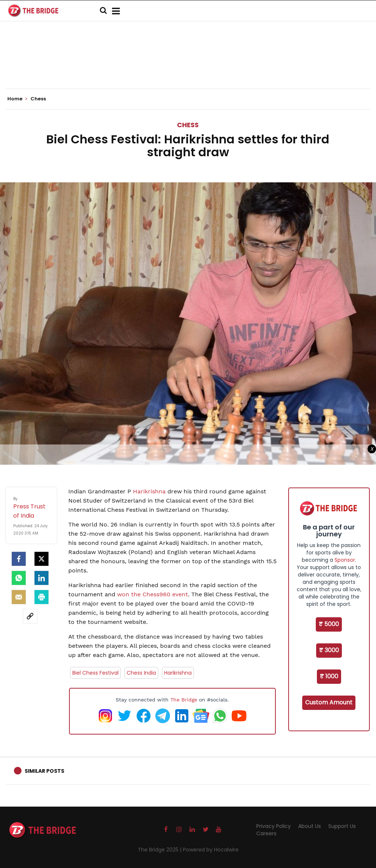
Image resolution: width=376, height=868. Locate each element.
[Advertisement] (188, 66)
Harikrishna (149, 491)
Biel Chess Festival (95, 673)
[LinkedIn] (41, 578)
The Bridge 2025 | (160, 850)
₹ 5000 (329, 624)
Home (17, 99)
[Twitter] (41, 559)
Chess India (141, 673)
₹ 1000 (329, 676)
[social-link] (30, 616)
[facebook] (19, 559)
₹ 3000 (329, 650)
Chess (188, 125)
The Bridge (184, 700)
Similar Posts (44, 771)
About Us (310, 826)
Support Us (342, 826)
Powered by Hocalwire (211, 850)
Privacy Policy (274, 826)
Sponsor (345, 560)
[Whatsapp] (19, 578)
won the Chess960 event (153, 594)
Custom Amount (329, 702)
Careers (266, 833)
